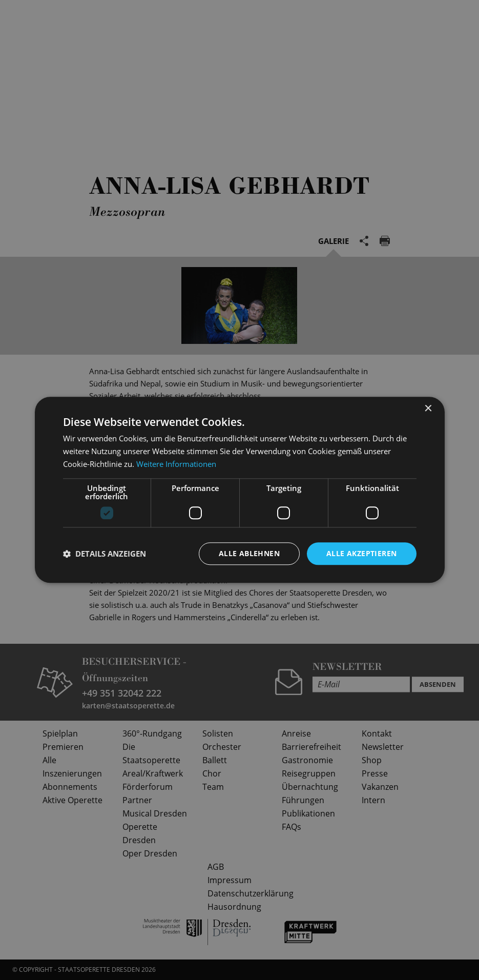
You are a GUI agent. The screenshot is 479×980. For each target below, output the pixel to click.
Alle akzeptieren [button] (361, 553)
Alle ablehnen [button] (249, 553)
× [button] (428, 409)
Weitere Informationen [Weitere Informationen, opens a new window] (176, 464)
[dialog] (239, 490)
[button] (105, 554)
